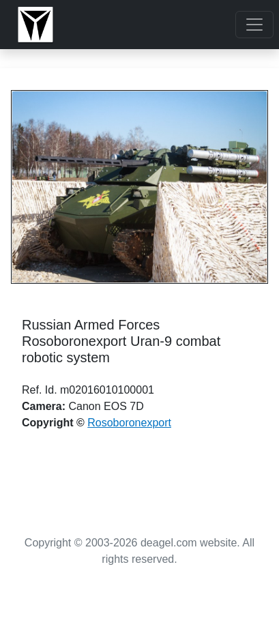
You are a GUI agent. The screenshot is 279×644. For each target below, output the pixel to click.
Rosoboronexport (129, 423)
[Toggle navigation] (254, 25)
